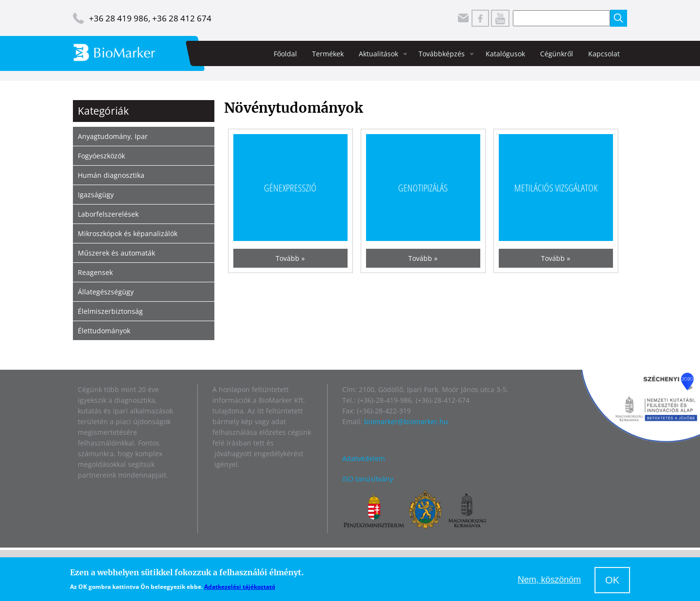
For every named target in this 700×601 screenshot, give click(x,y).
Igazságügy (96, 195)
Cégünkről (557, 54)
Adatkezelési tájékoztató (240, 587)
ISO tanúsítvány (368, 479)
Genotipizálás (423, 187)
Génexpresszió (290, 187)
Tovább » (290, 258)
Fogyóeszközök (101, 156)
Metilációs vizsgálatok (556, 187)
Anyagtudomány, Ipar (113, 136)
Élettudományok (104, 331)
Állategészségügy (106, 292)
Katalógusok (505, 54)
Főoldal (285, 54)
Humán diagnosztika (111, 175)
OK (612, 580)
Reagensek (95, 272)
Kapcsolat (604, 54)
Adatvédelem (364, 458)
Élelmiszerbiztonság (110, 311)
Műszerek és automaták (116, 253)
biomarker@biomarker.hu (406, 421)
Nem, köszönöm (549, 580)
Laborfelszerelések (108, 214)
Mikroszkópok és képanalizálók (128, 233)
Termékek (328, 54)
